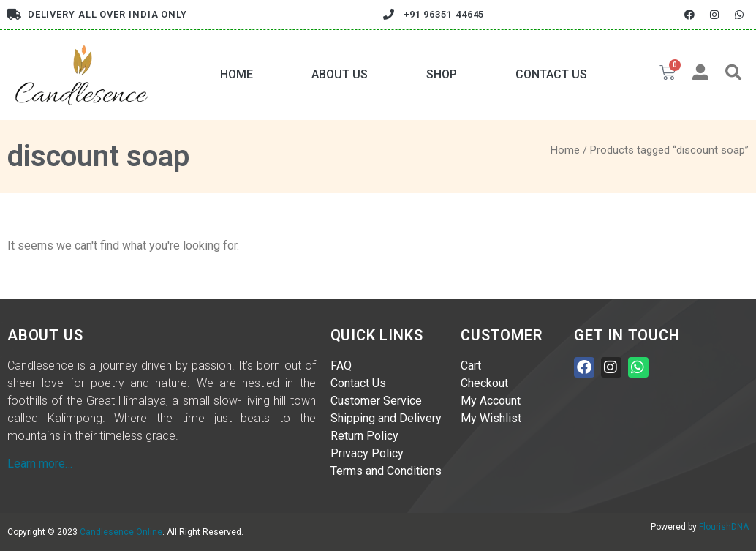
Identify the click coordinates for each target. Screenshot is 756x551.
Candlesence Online (121, 532)
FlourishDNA (724, 527)
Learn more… (40, 464)
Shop (442, 74)
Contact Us (551, 74)
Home (237, 74)
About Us (340, 74)
